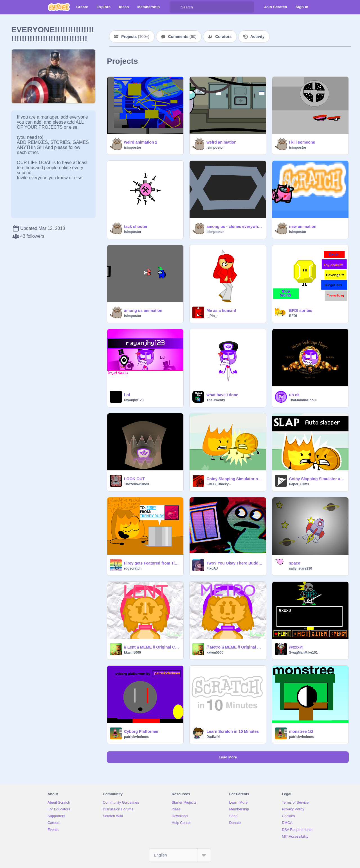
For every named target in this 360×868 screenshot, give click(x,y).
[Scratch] (59, 7)
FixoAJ (212, 568)
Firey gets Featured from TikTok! (152, 563)
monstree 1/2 (301, 731)
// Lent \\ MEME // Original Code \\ (152, 647)
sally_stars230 (301, 568)
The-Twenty (216, 400)
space (295, 563)
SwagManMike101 (303, 652)
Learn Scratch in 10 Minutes (233, 731)
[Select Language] (180, 855)
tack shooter (136, 226)
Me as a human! (221, 311)
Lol (127, 395)
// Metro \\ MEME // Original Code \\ (234, 647)
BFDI (293, 316)
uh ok (294, 395)
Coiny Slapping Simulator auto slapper (317, 479)
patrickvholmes (136, 737)
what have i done (222, 395)
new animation (303, 226)
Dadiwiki (213, 737)
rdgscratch (133, 568)
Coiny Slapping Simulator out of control (234, 479)
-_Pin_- (212, 316)
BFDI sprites (301, 311)
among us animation (143, 311)
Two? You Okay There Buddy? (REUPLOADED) (234, 563)
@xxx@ (296, 647)
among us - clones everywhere (234, 226)
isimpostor (133, 148)
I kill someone (302, 142)
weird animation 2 (141, 142)
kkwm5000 (132, 652)
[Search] (175, 7)
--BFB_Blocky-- (219, 484)
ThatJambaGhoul (303, 400)
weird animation (221, 142)
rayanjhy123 (134, 400)
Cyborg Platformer (141, 731)
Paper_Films (299, 484)
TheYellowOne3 (137, 484)
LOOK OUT (134, 479)
